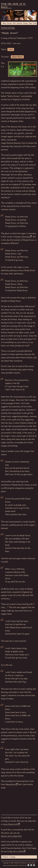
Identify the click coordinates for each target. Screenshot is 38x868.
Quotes (19, 23)
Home (6, 857)
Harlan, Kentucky (22, 237)
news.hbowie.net (10, 824)
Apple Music (17, 57)
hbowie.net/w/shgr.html (11, 836)
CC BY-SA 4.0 (27, 865)
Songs (25, 23)
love (11, 49)
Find (35, 23)
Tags (30, 23)
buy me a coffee (16, 851)
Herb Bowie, (24, 863)
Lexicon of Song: (8, 28)
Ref (14, 23)
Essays (10, 23)
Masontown (10, 784)
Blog (4, 23)
